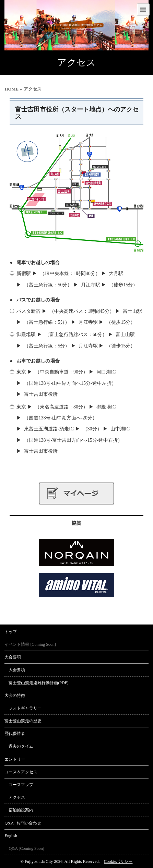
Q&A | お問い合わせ (23, 823)
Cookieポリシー (118, 861)
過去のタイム (21, 746)
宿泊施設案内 (21, 810)
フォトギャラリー (25, 708)
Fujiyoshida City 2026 (44, 861)
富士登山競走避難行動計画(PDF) (38, 683)
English (11, 836)
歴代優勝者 (15, 734)
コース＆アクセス (21, 772)
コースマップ (21, 785)
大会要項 (13, 657)
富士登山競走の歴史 (23, 721)
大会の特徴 (15, 695)
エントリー (15, 759)
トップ (11, 632)
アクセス (17, 797)
